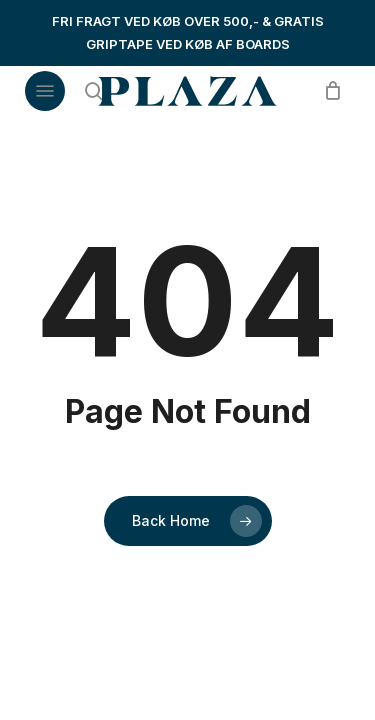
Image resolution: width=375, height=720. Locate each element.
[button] (45, 91)
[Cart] (327, 91)
